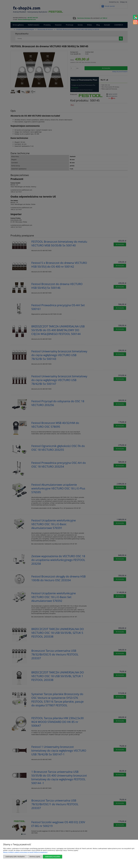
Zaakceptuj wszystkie (52, 857)
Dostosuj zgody (35, 857)
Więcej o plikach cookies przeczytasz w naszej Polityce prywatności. (25, 852)
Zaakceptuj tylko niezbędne (15, 857)
